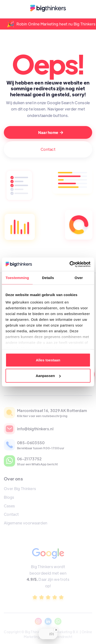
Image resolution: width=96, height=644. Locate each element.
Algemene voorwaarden (26, 523)
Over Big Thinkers (20, 489)
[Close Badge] (56, 630)
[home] (48, 9)
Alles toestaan (48, 360)
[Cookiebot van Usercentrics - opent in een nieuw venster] (69, 264)
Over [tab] (79, 277)
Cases (9, 506)
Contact (48, 149)
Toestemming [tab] (17, 277)
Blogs (9, 497)
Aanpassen (48, 376)
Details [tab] (48, 277)
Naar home (51, 132)
